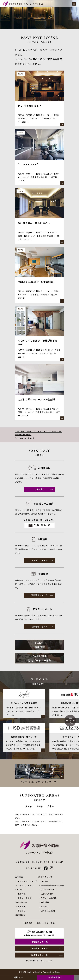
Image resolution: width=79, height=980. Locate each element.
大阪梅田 (22, 907)
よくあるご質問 (48, 911)
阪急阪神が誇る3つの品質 (53, 886)
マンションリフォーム (28, 882)
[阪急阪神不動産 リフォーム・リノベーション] (23, 4)
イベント (19, 890)
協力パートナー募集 (46, 923)
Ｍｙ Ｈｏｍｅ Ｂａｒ (30, 106)
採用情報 (28, 923)
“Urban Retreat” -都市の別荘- (37, 282)
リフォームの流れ (49, 899)
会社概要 (45, 903)
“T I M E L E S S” (28, 164)
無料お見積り (55, 978)
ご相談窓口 (39, 490)
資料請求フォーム (39, 596)
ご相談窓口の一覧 (39, 942)
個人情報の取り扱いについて (39, 961)
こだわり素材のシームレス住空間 (37, 400)
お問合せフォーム (39, 628)
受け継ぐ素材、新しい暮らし (34, 223)
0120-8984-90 (42, 526)
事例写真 (19, 878)
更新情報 (22, 894)
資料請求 (18, 978)
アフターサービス (49, 890)
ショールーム (21, 903)
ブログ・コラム (25, 899)
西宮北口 (22, 911)
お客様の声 (20, 915)
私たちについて (45, 878)
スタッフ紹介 (47, 894)
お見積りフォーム (39, 561)
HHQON (45, 882)
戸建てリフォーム (26, 886)
